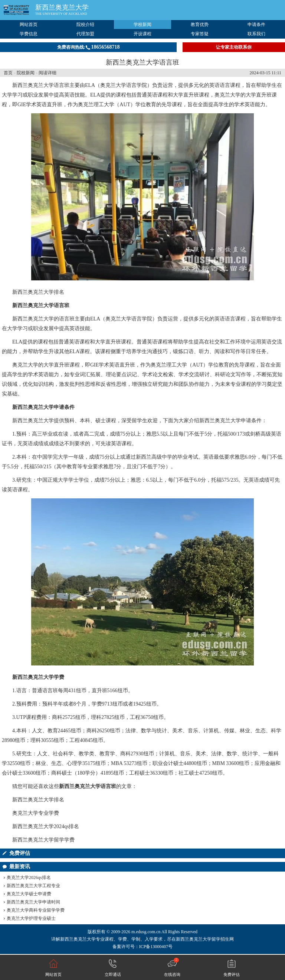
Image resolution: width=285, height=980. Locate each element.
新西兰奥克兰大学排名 (38, 292)
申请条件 (256, 25)
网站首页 (29, 25)
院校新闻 (26, 73)
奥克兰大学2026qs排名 (29, 878)
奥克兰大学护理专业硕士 (31, 918)
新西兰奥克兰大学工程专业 (33, 886)
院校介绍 (85, 25)
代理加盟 (85, 34)
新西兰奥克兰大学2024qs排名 (46, 826)
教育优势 (200, 25)
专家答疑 (200, 34)
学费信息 (29, 34)
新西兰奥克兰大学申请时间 (33, 902)
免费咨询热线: (89, 47)
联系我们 (256, 34)
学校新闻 (142, 25)
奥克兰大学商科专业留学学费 (36, 910)
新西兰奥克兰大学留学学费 (43, 840)
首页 (8, 73)
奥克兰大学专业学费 (36, 813)
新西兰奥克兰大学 (62, 7)
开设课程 (142, 34)
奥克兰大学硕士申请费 (29, 894)
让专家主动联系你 (234, 47)
